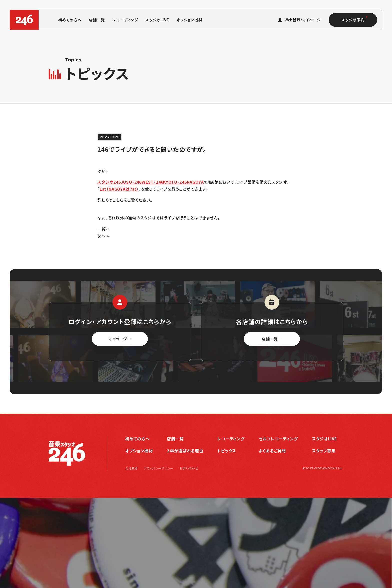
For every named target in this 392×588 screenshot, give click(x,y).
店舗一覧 (97, 20)
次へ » (103, 236)
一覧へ (104, 229)
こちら (118, 200)
